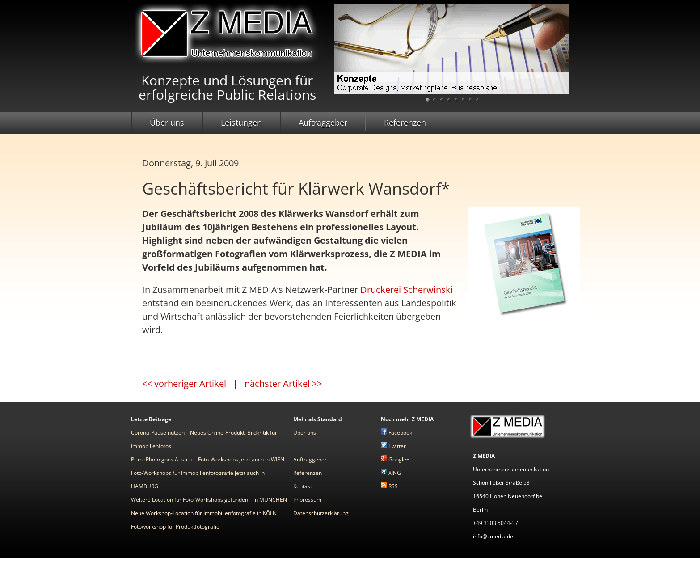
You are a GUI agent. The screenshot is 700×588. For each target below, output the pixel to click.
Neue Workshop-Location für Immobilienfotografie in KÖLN (204, 513)
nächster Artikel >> (283, 383)
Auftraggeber (323, 123)
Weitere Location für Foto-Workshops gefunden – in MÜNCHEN (209, 500)
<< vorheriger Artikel (184, 383)
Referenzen (405, 123)
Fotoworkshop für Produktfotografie (175, 527)
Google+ (395, 459)
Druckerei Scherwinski (407, 290)
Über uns (167, 123)
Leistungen (241, 123)
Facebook (396, 433)
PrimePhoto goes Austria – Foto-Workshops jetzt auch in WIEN (208, 459)
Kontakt (303, 486)
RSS (389, 486)
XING (391, 473)
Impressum (307, 500)
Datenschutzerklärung (321, 513)
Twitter (393, 446)
